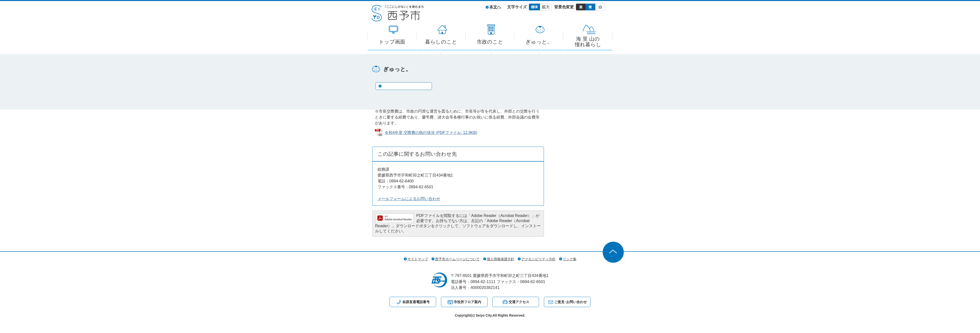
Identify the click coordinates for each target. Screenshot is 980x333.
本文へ (495, 7)
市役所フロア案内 (467, 302)
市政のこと (490, 42)
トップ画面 (392, 42)
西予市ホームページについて (457, 259)
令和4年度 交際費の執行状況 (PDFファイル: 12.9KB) (431, 133)
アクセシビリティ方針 (539, 259)
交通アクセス (519, 302)
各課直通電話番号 (416, 302)
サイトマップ (418, 259)
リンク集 (570, 259)
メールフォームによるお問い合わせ (409, 199)
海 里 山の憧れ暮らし (588, 42)
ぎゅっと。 (539, 42)
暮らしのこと (441, 42)
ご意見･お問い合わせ (570, 302)
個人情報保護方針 (501, 259)
